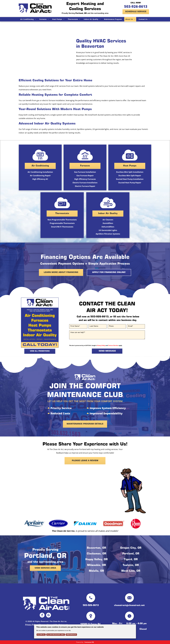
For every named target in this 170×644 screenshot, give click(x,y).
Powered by (80, 642)
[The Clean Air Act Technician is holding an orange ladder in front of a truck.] (45, 52)
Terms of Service (113, 345)
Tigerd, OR (131, 560)
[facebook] (42, 615)
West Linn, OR (131, 571)
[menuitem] (28, 19)
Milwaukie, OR (96, 565)
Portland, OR (131, 554)
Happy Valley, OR (96, 560)
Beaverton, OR (96, 548)
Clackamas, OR (96, 554)
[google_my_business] (49, 615)
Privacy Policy (101, 345)
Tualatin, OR (131, 565)
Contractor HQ (89, 642)
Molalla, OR (96, 571)
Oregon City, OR (131, 548)
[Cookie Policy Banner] (85, 631)
